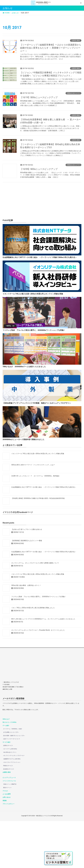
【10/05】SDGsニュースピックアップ (39, 169)
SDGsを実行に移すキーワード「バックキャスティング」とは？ (33, 512)
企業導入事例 (76, 41)
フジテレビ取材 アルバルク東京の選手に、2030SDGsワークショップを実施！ (39, 644)
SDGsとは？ (6, 766)
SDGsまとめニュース (73, 93)
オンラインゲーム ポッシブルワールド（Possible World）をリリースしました (38, 677)
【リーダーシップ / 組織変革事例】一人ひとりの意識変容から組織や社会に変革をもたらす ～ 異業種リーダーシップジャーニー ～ (51, 48)
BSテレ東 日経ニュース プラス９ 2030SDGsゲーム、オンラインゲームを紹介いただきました (43, 666)
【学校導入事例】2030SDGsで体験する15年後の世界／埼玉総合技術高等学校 (38, 545)
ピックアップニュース (9, 825)
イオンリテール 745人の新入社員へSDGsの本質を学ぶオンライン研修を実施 (38, 501)
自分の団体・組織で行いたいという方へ (14, 783)
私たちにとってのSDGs (10, 769)
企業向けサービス (8, 793)
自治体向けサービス (9, 816)
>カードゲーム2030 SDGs (10, 796)
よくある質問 (7, 841)
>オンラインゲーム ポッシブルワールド (14, 803)
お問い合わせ (7, 844)
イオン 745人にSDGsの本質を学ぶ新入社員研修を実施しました (33, 655)
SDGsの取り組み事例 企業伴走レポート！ (26, 632)
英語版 (5, 848)
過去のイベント (7, 835)
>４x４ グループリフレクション (12, 809)
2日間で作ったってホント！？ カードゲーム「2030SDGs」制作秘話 (35, 523)
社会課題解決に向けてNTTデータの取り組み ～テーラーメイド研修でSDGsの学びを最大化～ (44, 534)
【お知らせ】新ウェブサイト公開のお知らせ (27, 576)
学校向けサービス (8, 813)
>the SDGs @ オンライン (10, 799)
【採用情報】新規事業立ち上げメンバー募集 (27, 588)
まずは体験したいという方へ (11, 779)
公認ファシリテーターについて (12, 786)
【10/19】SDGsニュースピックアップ (39, 97)
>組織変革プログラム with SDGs (12, 806)
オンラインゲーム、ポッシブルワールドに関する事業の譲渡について (35, 610)
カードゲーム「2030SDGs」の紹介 (13, 776)
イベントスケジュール (9, 828)
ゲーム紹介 (6, 773)
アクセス (5, 838)
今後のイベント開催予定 (10, 831)
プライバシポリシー (9, 851)
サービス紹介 (7, 789)
